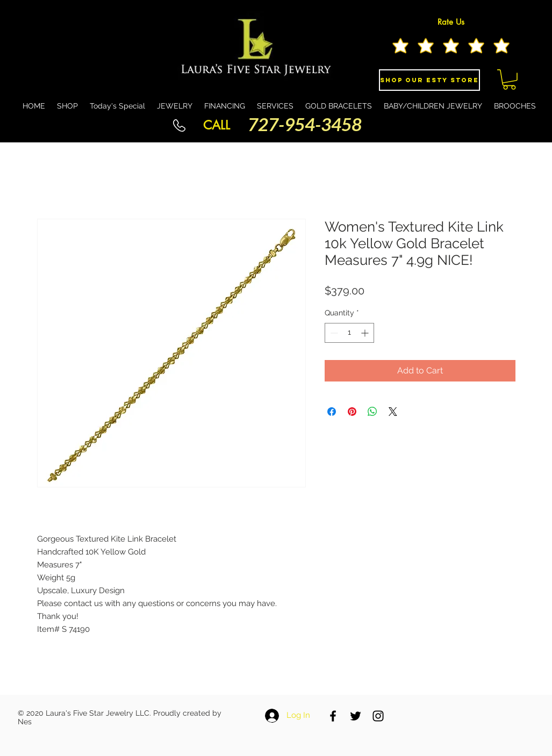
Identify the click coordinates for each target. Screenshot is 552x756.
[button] (509, 80)
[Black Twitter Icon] (356, 716)
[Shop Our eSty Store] (429, 80)
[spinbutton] (349, 333)
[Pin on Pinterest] (352, 412)
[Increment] (366, 333)
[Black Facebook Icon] (333, 716)
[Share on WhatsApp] (372, 412)
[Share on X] (393, 412)
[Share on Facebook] (332, 412)
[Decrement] (333, 333)
